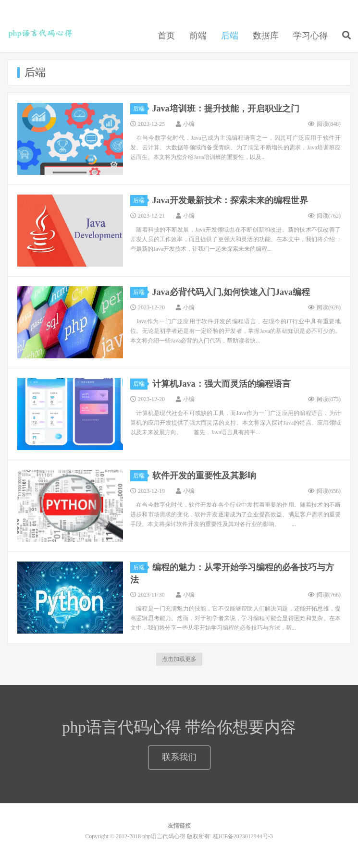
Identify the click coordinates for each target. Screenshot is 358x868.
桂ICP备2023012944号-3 (243, 836)
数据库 (266, 36)
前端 (198, 36)
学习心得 (310, 36)
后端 (230, 36)
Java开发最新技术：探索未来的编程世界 (230, 200)
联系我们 (179, 757)
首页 (166, 36)
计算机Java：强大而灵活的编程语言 (222, 384)
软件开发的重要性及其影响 (204, 476)
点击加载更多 (179, 659)
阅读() (324, 124)
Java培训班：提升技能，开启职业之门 (226, 109)
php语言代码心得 (40, 34)
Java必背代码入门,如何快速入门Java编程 (231, 292)
